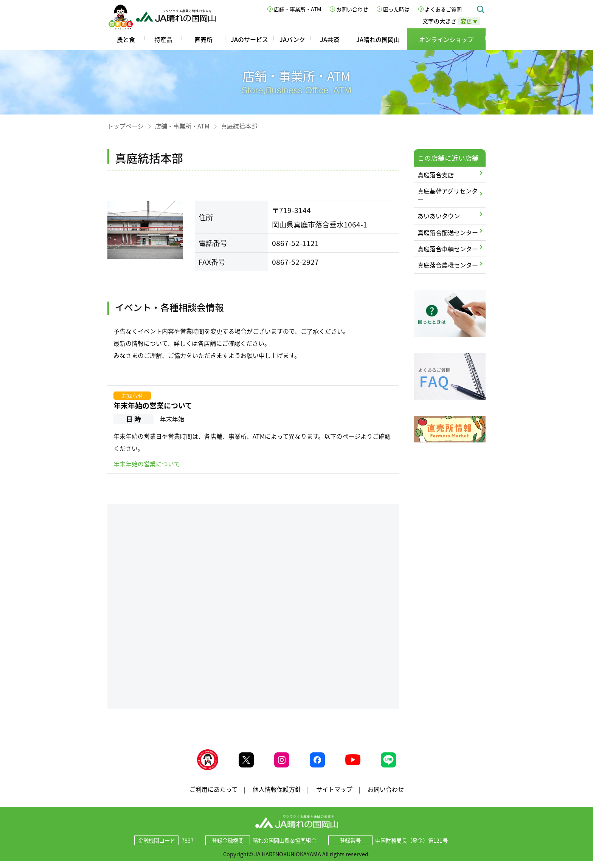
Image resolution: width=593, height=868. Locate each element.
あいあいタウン (439, 216)
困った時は (396, 9)
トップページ (126, 126)
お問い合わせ (352, 9)
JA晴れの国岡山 (378, 39)
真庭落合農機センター (448, 265)
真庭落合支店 (436, 175)
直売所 (203, 39)
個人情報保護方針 (277, 795)
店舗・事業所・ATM (297, 9)
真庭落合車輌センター (448, 249)
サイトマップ (334, 795)
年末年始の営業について (153, 405)
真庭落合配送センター (448, 232)
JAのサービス (249, 39)
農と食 (126, 39)
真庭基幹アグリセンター (448, 195)
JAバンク (292, 39)
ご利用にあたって (213, 795)
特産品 (163, 39)
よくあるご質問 (443, 9)
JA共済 (330, 39)
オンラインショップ (446, 39)
